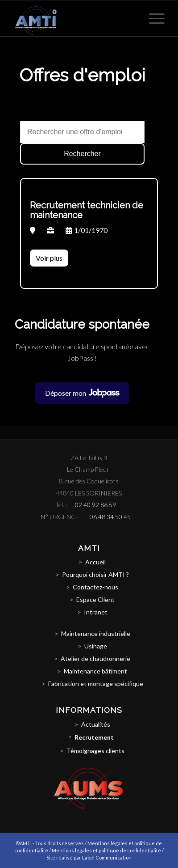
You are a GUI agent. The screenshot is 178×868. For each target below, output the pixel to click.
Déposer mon (87, 393)
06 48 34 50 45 (110, 517)
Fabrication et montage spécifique (96, 684)
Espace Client (95, 599)
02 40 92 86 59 (95, 505)
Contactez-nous (95, 587)
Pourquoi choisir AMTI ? (95, 574)
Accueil (95, 562)
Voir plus (49, 258)
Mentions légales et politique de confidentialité (106, 850)
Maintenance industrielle (96, 633)
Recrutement (94, 737)
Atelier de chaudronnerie (95, 658)
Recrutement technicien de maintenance (87, 210)
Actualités (96, 724)
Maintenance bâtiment (95, 671)
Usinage (96, 646)
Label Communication (107, 857)
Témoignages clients (95, 751)
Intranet (96, 612)
